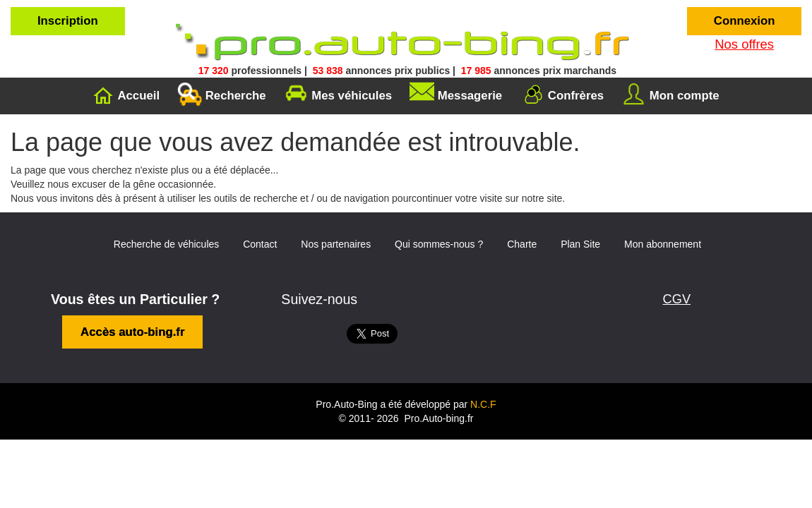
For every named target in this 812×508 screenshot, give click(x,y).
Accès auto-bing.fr (132, 316)
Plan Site (580, 228)
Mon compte (685, 79)
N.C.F (483, 388)
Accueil (138, 79)
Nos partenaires (336, 228)
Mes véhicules (352, 79)
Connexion (745, 21)
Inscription (68, 21)
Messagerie (470, 79)
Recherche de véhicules (166, 228)
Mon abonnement (663, 228)
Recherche (236, 79)
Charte (522, 228)
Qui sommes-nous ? (439, 228)
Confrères (576, 79)
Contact (260, 228)
